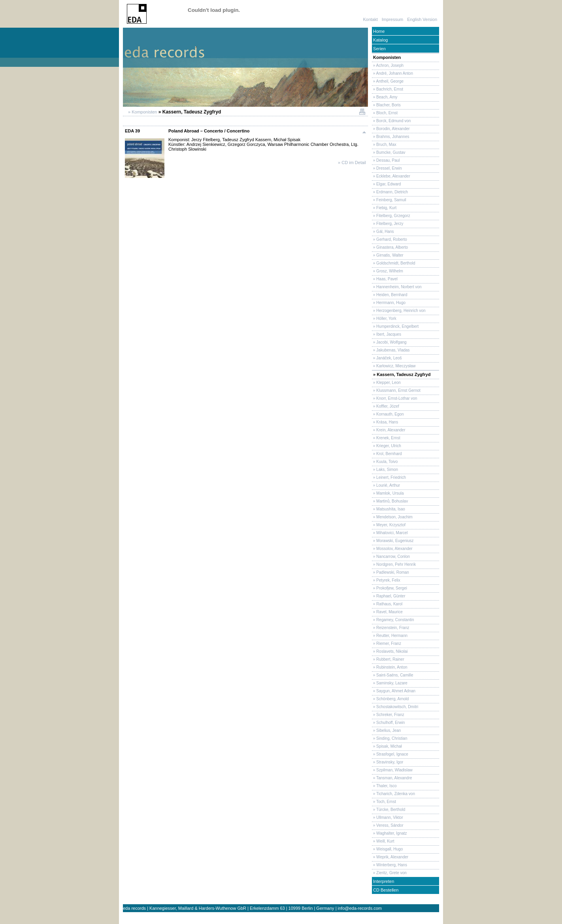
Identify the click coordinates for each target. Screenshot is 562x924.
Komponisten (386, 57)
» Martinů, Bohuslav (390, 501)
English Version (422, 19)
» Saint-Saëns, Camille (393, 675)
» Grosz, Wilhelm (388, 271)
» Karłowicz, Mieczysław (394, 366)
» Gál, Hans (383, 231)
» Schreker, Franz (388, 715)
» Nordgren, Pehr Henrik (394, 564)
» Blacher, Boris (386, 105)
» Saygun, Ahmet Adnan (394, 691)
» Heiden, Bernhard (390, 295)
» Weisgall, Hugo (387, 849)
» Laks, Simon (385, 470)
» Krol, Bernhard (387, 454)
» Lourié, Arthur (386, 485)
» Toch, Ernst (384, 802)
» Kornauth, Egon (388, 414)
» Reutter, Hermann (390, 636)
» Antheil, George (388, 81)
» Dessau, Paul (386, 160)
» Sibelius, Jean (386, 730)
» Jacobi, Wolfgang (389, 342)
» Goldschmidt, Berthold (394, 263)
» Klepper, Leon (386, 383)
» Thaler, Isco (384, 786)
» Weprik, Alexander (390, 857)
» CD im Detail (352, 163)
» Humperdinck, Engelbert (395, 326)
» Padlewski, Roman (390, 572)
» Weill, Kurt (383, 841)
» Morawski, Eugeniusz (393, 541)
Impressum (392, 19)
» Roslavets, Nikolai (390, 651)
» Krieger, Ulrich (387, 446)
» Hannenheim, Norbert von (397, 287)
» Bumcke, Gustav (388, 152)
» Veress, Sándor (388, 825)
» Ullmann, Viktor (388, 817)
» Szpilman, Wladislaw (392, 770)
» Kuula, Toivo (385, 462)
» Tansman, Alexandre (392, 778)
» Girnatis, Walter (388, 255)
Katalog (380, 40)
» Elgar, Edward (386, 184)
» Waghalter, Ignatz (389, 833)
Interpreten (383, 881)
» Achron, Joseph (388, 65)
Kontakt (370, 19)
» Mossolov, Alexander (392, 549)
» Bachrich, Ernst (388, 89)
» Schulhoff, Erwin (388, 723)
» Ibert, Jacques (387, 334)
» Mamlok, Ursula (388, 493)
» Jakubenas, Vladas (391, 350)
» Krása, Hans (385, 422)
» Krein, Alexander (389, 430)
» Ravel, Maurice (387, 612)
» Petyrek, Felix (386, 580)
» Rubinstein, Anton (390, 667)
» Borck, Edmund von (391, 121)
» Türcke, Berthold (388, 810)
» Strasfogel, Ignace (390, 754)
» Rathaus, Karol (387, 604)
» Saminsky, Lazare (390, 683)
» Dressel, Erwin (387, 168)
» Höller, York (384, 318)
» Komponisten (142, 112)
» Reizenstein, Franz (391, 628)
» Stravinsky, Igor (388, 762)
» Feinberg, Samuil (389, 200)
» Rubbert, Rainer (388, 659)
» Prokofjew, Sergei (389, 588)
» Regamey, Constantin (393, 620)
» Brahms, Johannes (391, 137)
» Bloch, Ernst (385, 113)
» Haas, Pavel (385, 279)
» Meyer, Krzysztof (389, 525)
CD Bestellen (385, 890)
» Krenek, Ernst (386, 438)
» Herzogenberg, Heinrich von (399, 311)
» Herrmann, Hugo (389, 303)
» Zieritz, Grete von (389, 873)
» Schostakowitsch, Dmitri (395, 707)
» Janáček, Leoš (387, 358)
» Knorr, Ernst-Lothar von (395, 398)
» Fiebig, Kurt (384, 208)
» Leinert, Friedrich (389, 477)
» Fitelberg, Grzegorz (391, 216)
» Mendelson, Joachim (392, 517)
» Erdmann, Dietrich (390, 192)
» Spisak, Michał (387, 746)
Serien (379, 49)
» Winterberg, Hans (389, 865)
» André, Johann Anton (392, 73)
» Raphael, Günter (389, 596)
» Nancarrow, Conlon (391, 556)
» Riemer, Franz (387, 643)
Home (378, 31)
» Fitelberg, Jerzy (388, 224)
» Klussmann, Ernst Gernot (396, 390)
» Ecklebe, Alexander (391, 176)
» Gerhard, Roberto (389, 239)
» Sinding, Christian (390, 738)
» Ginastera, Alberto (390, 247)
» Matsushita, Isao (388, 509)
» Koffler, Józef (386, 406)
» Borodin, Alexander (391, 129)
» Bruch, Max (384, 145)
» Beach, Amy (385, 97)
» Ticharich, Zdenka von (393, 794)
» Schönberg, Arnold (390, 699)
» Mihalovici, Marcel (390, 533)
